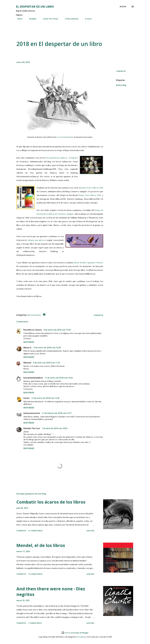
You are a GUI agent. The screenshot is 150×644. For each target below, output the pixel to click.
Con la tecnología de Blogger (75, 633)
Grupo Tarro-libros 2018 (90, 195)
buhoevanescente (32, 413)
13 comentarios (35, 574)
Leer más (90, 531)
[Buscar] (123, 7)
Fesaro (26, 398)
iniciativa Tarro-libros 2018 (91, 188)
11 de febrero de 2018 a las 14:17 (57, 413)
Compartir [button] (121, 71)
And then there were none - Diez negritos (51, 592)
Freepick (81, 637)
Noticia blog (121, 85)
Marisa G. (28, 348)
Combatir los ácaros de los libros (51, 502)
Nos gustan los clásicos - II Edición (62, 158)
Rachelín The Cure (32, 428)
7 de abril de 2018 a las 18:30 (55, 428)
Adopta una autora (36, 240)
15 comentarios (35, 531)
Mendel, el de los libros (41, 545)
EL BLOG (87, 19)
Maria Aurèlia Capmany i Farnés (88, 263)
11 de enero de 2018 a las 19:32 (59, 378)
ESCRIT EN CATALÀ (49, 19)
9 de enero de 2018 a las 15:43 (57, 330)
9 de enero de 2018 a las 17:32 (47, 363)
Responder (29, 342)
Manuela (27, 363)
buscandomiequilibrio (33, 378)
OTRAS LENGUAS (70, 19)
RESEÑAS (31, 19)
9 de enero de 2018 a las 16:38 (47, 348)
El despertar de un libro (35, 6)
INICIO (18, 19)
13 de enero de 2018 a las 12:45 (45, 398)
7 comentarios (35, 623)
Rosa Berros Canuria (33, 330)
